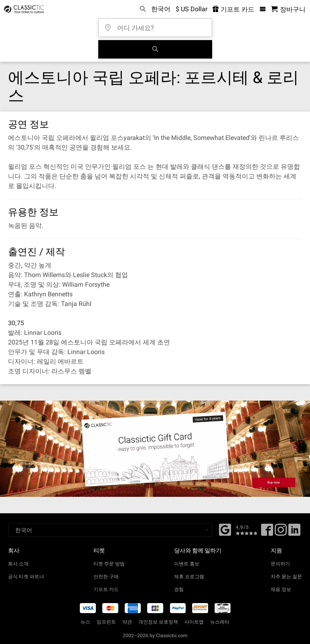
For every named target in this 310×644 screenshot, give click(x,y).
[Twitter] (281, 533)
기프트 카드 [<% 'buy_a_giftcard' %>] (233, 9)
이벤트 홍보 (187, 564)
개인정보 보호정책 (158, 622)
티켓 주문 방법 (109, 564)
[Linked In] (294, 533)
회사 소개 (18, 564)
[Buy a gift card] (155, 449)
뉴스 (85, 622)
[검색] (155, 49)
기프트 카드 (106, 589)
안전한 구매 (106, 577)
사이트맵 (194, 622)
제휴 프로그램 (189, 577)
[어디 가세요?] (158, 25)
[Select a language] (110, 530)
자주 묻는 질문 (286, 577)
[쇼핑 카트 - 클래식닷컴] (288, 9)
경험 (179, 589)
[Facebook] (225, 529)
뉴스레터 (220, 622)
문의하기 (280, 564)
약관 (127, 622)
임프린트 (106, 622)
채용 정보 (281, 589)
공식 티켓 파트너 (26, 577)
